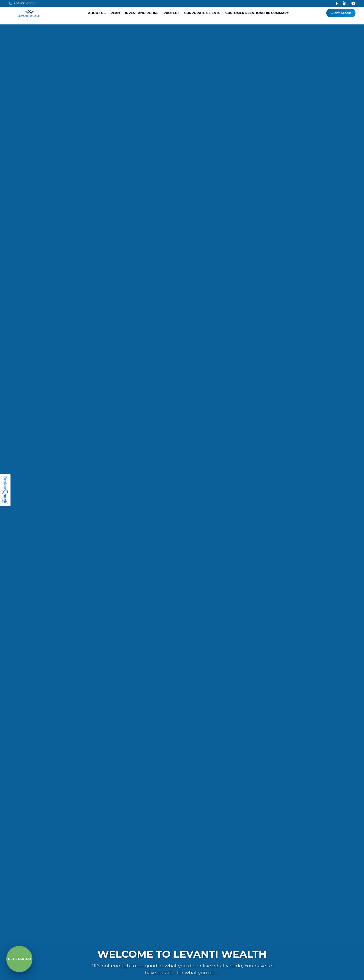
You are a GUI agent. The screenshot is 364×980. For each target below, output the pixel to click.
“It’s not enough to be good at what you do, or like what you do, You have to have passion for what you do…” (182, 969)
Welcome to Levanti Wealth (182, 954)
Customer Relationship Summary (257, 13)
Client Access (341, 13)
